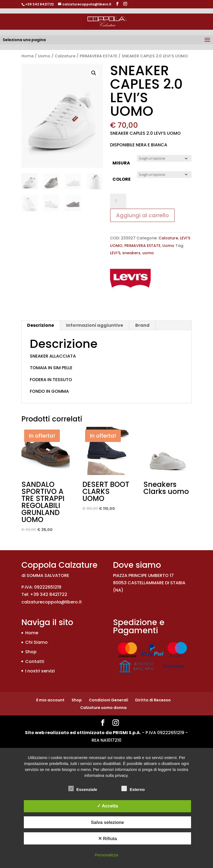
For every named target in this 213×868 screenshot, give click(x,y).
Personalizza (106, 855)
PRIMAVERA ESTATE (99, 56)
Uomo (44, 56)
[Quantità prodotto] (118, 201)
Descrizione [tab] (41, 325)
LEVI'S (115, 253)
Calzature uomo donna (103, 708)
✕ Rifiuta (108, 839)
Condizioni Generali (109, 700)
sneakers (131, 253)
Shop (31, 652)
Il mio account (50, 700)
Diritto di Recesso (153, 700)
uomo (148, 253)
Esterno (133, 789)
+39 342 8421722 (39, 4)
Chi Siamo (36, 642)
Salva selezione (108, 822)
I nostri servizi (40, 671)
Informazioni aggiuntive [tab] (95, 325)
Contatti (35, 661)
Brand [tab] (142, 325)
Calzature (65, 56)
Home (28, 56)
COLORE (122, 179)
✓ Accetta (108, 806)
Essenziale (83, 789)
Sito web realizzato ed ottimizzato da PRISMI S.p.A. (83, 733)
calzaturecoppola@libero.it (52, 602)
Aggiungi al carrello (142, 215)
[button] (94, 73)
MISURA (121, 163)
